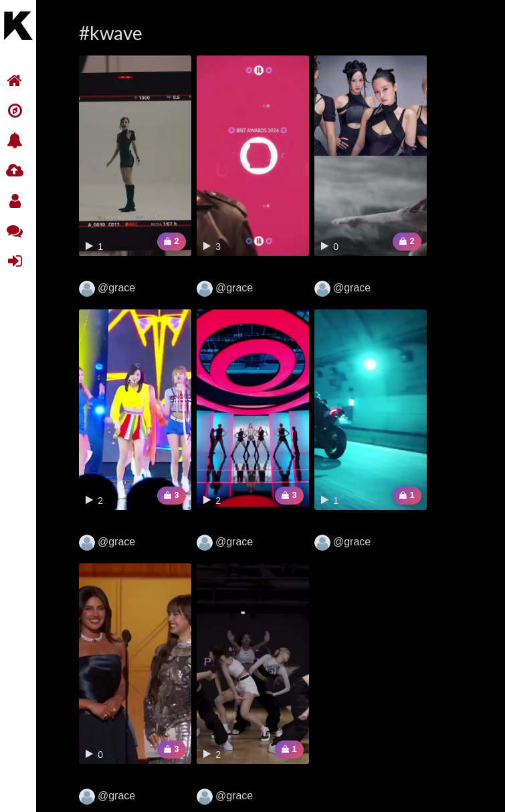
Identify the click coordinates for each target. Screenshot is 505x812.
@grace (107, 289)
